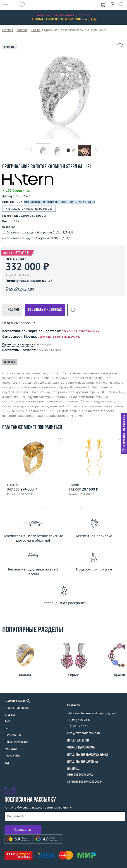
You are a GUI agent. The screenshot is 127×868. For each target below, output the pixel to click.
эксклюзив (10, 362)
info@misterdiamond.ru (84, 733)
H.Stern (12, 485)
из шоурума (72, 337)
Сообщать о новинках (45, 310)
